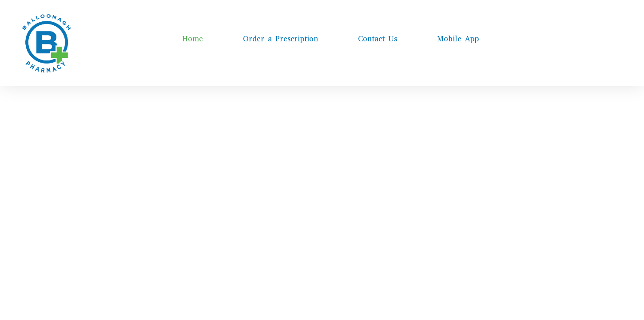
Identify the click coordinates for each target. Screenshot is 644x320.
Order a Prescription (280, 39)
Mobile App (458, 39)
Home (193, 39)
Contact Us (378, 39)
